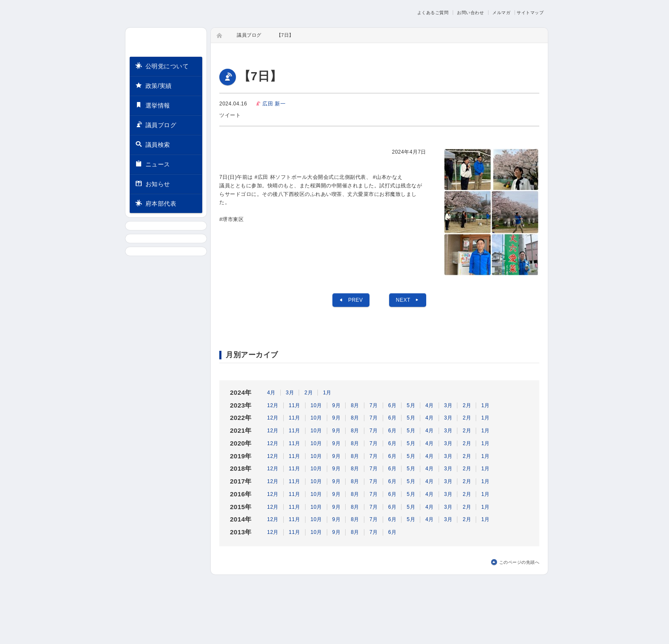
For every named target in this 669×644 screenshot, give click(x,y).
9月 (337, 405)
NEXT (408, 300)
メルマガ (501, 13)
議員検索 (153, 144)
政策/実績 (154, 85)
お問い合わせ (470, 13)
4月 (271, 393)
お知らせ (153, 183)
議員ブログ (156, 124)
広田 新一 (274, 104)
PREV (351, 300)
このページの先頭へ (519, 562)
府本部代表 (156, 203)
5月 (411, 405)
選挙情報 (153, 105)
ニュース (153, 164)
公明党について (162, 66)
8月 (355, 405)
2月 (308, 393)
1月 (327, 393)
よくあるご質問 (433, 13)
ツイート (230, 115)
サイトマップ (530, 13)
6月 (393, 405)
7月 (374, 405)
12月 (273, 405)
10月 (316, 405)
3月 (290, 393)
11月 (295, 405)
